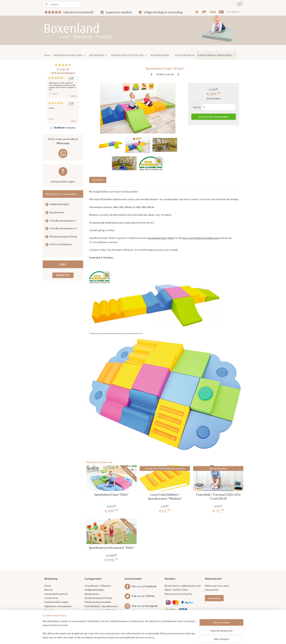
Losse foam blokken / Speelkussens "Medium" (165, 497)
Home (47, 55)
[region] (119, 630)
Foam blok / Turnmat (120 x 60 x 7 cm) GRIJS (218, 497)
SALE (63, 264)
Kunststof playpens (61, 244)
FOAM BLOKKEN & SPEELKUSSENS (216, 55)
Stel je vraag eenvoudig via (63, 141)
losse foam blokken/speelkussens (201, 238)
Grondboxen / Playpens (98, 586)
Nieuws (49, 590)
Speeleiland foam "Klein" (161, 238)
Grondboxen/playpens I (63, 221)
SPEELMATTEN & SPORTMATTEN (129, 55)
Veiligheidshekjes (59, 204)
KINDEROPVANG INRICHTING (70, 55)
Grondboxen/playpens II (63, 228)
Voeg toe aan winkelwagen (214, 117)
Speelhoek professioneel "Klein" (112, 548)
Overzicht (98, 180)
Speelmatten (57, 212)
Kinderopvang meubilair (98, 602)
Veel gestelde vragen (63, 181)
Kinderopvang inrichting (63, 236)
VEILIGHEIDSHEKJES (160, 55)
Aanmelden (214, 598)
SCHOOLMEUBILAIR (184, 55)
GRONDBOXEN (98, 55)
